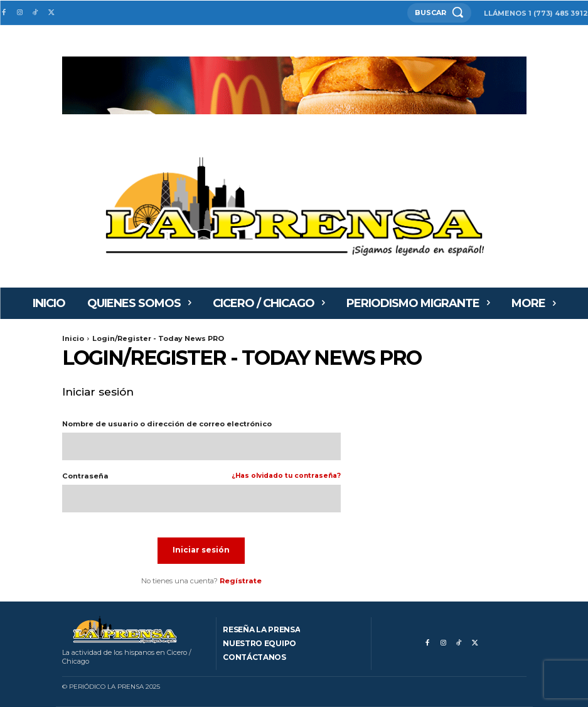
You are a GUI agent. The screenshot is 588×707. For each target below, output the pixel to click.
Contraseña (201, 476)
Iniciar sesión (201, 550)
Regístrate (241, 581)
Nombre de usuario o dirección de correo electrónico (167, 424)
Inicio (73, 338)
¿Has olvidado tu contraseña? (286, 476)
